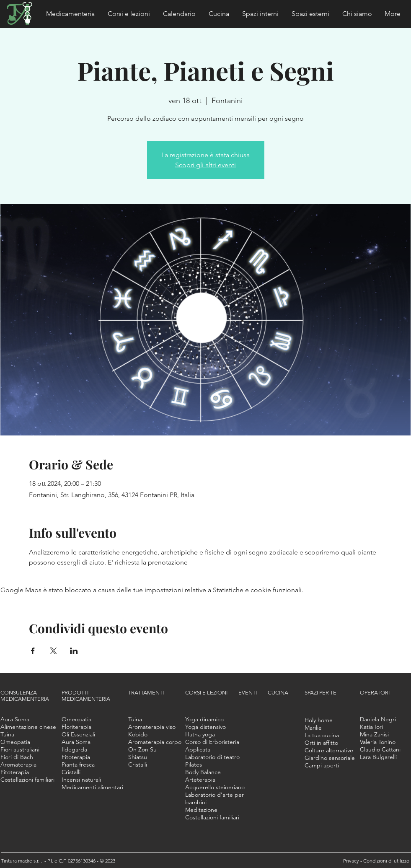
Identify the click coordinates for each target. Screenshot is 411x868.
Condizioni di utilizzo (386, 861)
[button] (71, 14)
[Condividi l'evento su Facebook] (33, 651)
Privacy (352, 861)
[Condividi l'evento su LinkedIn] (74, 651)
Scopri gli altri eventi (205, 165)
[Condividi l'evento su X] (53, 651)
